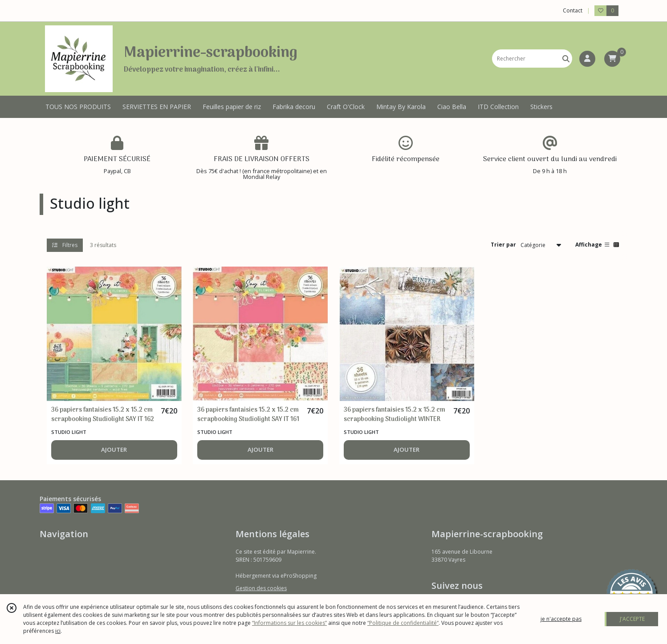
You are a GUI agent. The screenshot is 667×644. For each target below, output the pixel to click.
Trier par (503, 245)
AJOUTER (114, 450)
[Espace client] (587, 59)
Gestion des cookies (261, 588)
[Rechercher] (566, 59)
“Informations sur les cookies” (289, 623)
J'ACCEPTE (632, 619)
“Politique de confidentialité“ (403, 623)
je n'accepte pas (561, 619)
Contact (573, 10)
